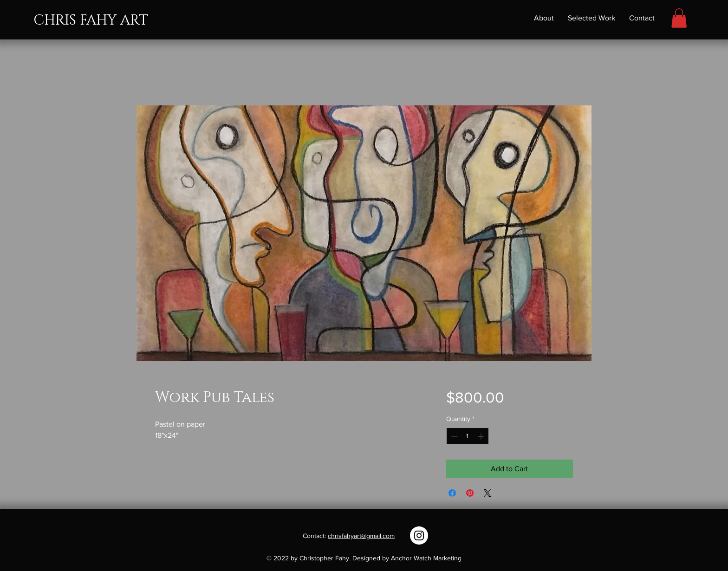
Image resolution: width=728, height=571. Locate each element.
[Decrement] (453, 436)
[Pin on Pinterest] (470, 493)
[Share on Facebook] (452, 493)
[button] (679, 18)
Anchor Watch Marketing (426, 558)
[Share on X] (487, 493)
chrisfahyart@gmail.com (361, 536)
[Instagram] (419, 535)
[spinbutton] (468, 436)
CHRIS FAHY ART (91, 20)
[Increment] (482, 436)
